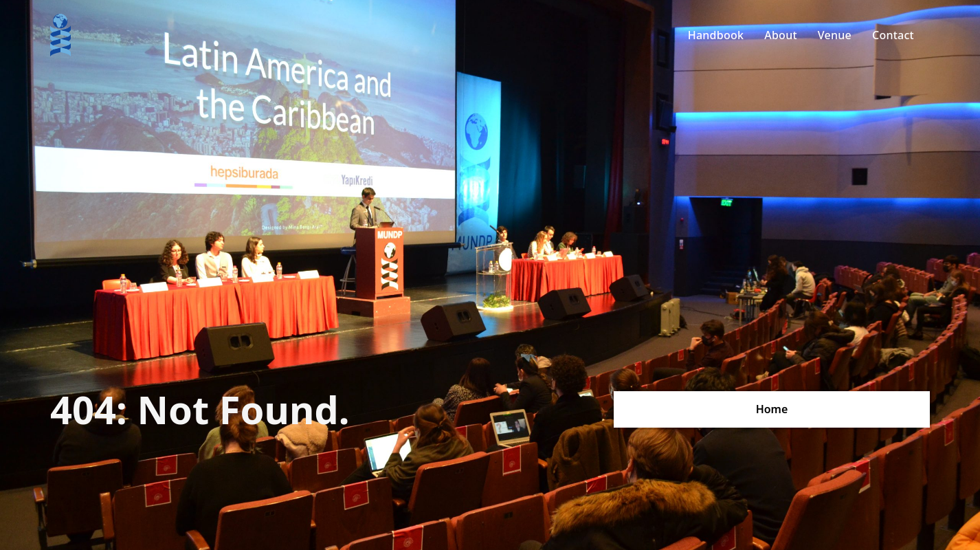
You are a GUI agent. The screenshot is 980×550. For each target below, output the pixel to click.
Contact (893, 35)
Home (772, 409)
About (781, 35)
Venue (835, 35)
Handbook (716, 35)
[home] (60, 35)
